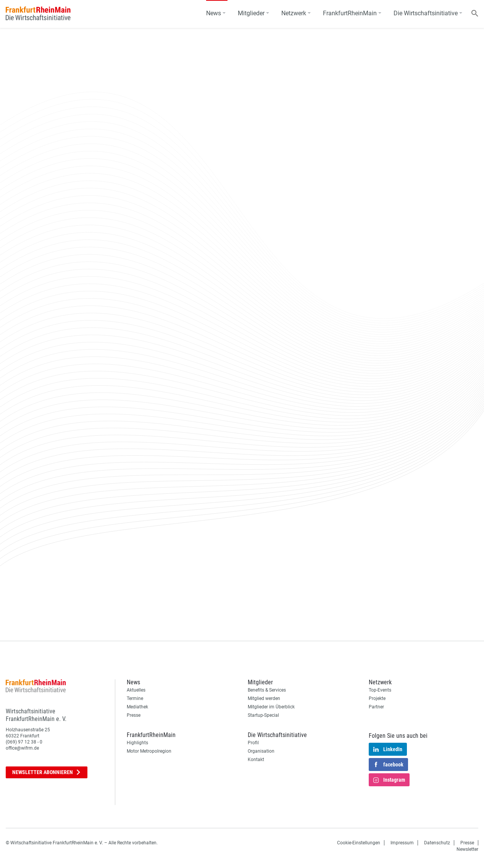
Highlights (137, 743)
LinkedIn (388, 750)
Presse (134, 715)
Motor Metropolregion (149, 751)
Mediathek (137, 707)
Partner (376, 707)
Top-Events (380, 690)
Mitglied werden (264, 698)
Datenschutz (437, 843)
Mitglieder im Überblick (271, 707)
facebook (388, 765)
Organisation (261, 751)
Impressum (402, 843)
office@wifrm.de (22, 748)
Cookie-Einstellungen (359, 843)
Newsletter (47, 772)
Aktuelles (136, 690)
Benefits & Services (267, 690)
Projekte (377, 698)
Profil (253, 743)
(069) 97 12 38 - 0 (24, 742)
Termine (135, 698)
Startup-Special (263, 715)
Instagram (389, 780)
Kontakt (256, 760)
